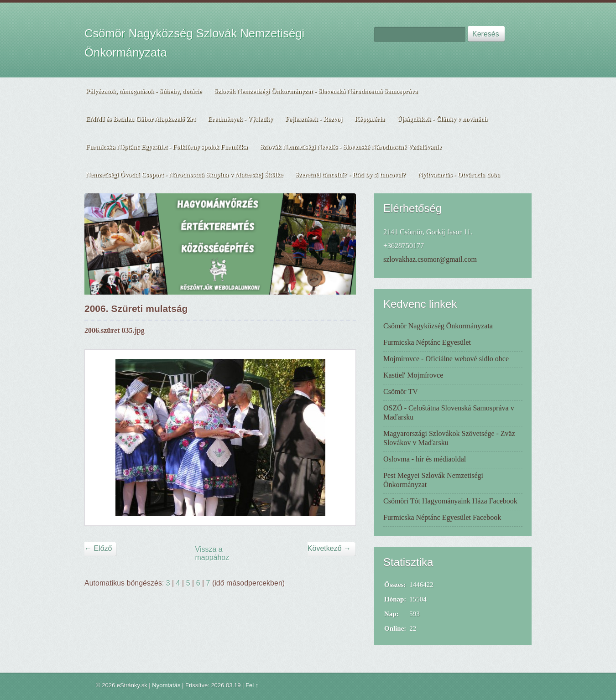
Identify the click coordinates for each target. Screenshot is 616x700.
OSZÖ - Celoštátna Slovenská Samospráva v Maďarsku (449, 412)
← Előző (98, 548)
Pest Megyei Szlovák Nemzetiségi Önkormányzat (433, 480)
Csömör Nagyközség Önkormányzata (438, 326)
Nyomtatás (166, 685)
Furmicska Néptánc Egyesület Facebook (442, 517)
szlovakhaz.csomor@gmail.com (430, 259)
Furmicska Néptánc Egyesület (427, 342)
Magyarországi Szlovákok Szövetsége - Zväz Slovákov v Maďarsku (449, 438)
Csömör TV (401, 391)
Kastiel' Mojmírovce (413, 375)
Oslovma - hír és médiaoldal (425, 459)
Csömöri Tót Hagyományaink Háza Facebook (450, 501)
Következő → (329, 548)
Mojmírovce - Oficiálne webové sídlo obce (446, 359)
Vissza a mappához (212, 553)
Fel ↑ (252, 685)
